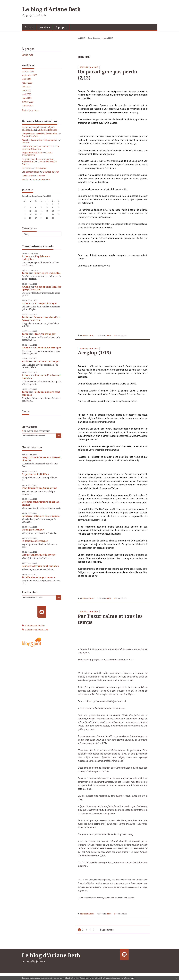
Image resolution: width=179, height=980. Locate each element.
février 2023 (28, 102)
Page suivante (107, 930)
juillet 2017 (108, 38)
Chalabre (41, 176)
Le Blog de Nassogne (47, 130)
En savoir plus (130, 978)
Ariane (26, 256)
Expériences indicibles (36, 258)
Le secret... (27, 168)
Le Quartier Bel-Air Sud (40, 148)
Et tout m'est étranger (48, 348)
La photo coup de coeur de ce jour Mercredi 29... (38, 160)
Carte (26, 411)
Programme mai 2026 (32, 153)
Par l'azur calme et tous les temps (110, 619)
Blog (27, 234)
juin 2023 (26, 87)
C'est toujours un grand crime (39, 488)
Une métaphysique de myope (39, 555)
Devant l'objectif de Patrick (39, 163)
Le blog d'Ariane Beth (52, 9)
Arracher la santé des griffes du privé (39, 140)
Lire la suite (27, 55)
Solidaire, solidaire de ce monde (41, 516)
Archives (45, 27)
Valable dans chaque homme (39, 577)
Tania (25, 273)
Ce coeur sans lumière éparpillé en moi (42, 288)
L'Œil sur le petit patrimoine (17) (37, 146)
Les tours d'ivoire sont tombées (42, 377)
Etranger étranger (46, 303)
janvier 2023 (28, 106)
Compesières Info (30, 136)
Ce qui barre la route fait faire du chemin (42, 459)
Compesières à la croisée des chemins (39, 134)
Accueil (29, 27)
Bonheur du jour (51, 172)
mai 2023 (26, 91)
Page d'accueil (94, 38)
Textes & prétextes (41, 179)
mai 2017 (81, 38)
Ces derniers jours (30, 172)
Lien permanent (86, 335)
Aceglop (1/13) (94, 353)
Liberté (25, 143)
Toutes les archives (31, 110)
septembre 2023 (29, 75)
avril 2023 (26, 94)
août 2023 (26, 79)
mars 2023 (27, 98)
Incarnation (42, 168)
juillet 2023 (27, 83)
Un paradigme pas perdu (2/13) (107, 75)
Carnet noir (27, 176)
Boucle (25, 179)
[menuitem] (29, 27)
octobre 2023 (28, 72)
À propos (61, 27)
